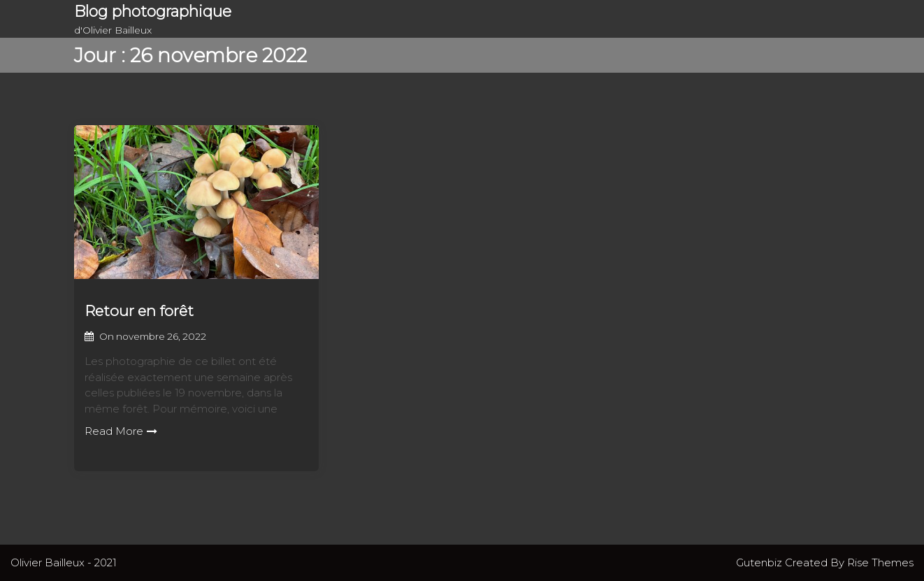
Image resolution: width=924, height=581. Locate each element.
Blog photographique (153, 12)
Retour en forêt (139, 311)
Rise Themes (880, 562)
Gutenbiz (760, 562)
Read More (121, 431)
